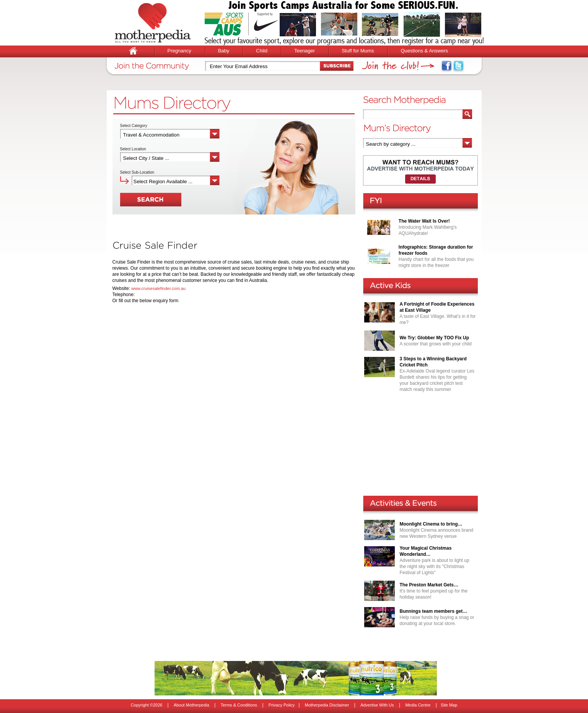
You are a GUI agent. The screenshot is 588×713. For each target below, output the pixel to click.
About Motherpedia (191, 705)
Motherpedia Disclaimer (327, 705)
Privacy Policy (282, 705)
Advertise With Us (377, 705)
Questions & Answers (424, 51)
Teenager (305, 51)
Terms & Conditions (239, 705)
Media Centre (418, 705)
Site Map (449, 705)
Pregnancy (179, 51)
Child (262, 51)
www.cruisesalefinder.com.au (158, 288)
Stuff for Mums (358, 51)
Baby (224, 51)
